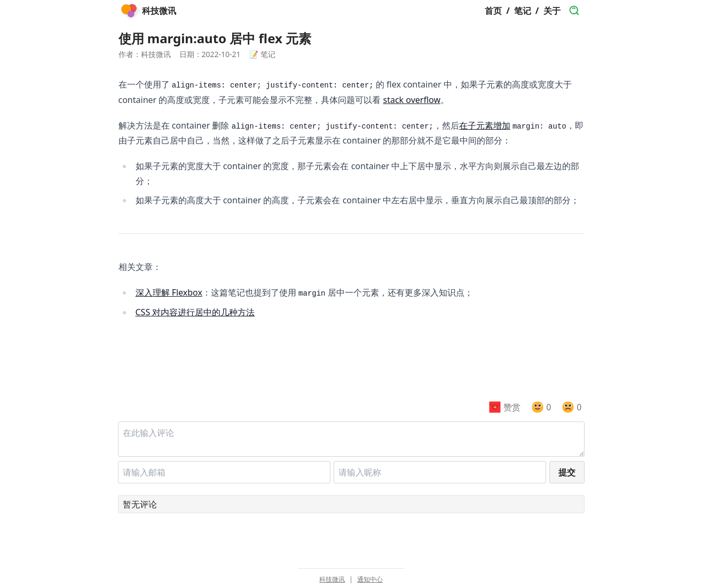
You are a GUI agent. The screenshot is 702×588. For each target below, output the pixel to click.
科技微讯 (332, 579)
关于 (552, 11)
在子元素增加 (485, 125)
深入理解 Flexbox (169, 292)
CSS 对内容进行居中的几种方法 (195, 312)
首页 (493, 11)
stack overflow (412, 100)
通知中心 (370, 579)
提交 (567, 472)
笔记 (523, 11)
